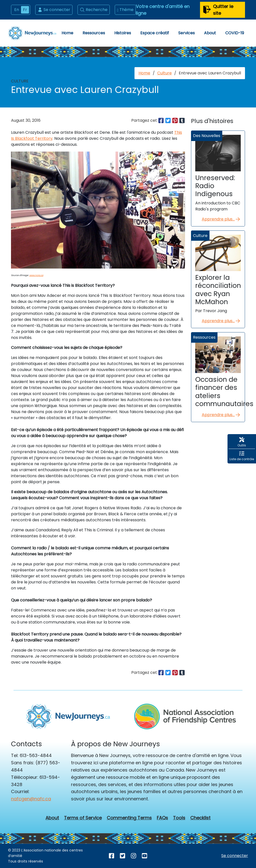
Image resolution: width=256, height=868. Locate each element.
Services (186, 33)
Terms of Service (83, 818)
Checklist (200, 818)
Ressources (94, 33)
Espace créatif (155, 33)
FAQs (162, 818)
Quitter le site (218, 10)
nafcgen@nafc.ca (31, 799)
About (210, 33)
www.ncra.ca (36, 275)
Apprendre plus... (221, 219)
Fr (25, 10)
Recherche (94, 10)
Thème (125, 10)
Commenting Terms (129, 818)
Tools (179, 818)
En (17, 10)
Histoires (123, 33)
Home (67, 33)
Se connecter (54, 10)
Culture (164, 73)
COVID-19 (235, 33)
